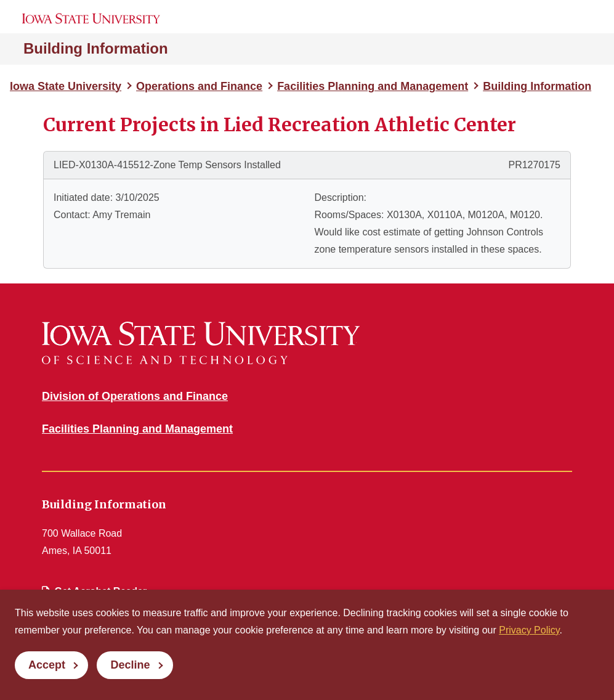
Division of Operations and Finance (135, 396)
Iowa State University (66, 86)
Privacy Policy (529, 630)
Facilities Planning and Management (373, 86)
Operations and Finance (199, 86)
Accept (47, 665)
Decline (130, 665)
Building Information (96, 48)
